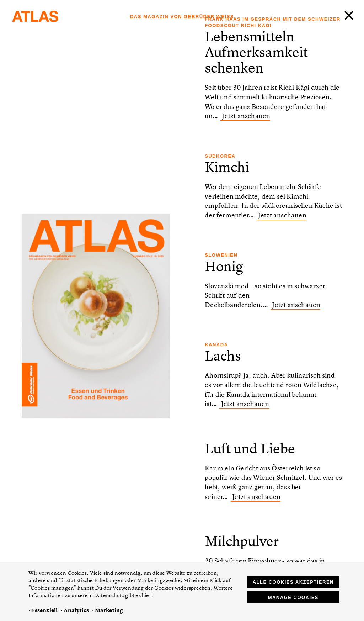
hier (147, 595)
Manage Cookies (293, 597)
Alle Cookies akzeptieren (293, 582)
